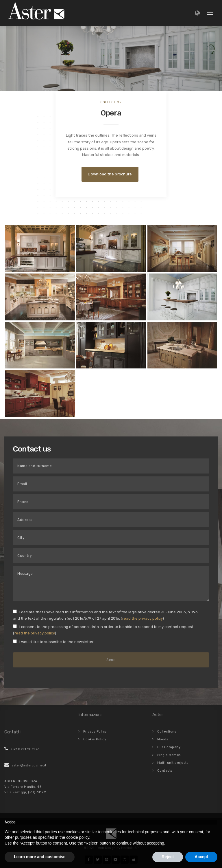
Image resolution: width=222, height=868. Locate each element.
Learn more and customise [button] (40, 857)
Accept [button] (201, 857)
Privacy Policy (95, 732)
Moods (163, 739)
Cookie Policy (95, 739)
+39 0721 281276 (22, 749)
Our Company (169, 747)
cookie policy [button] (78, 837)
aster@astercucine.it (25, 765)
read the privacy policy (142, 618)
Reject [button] (168, 857)
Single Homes (169, 755)
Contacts (165, 771)
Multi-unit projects (173, 763)
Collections (167, 732)
